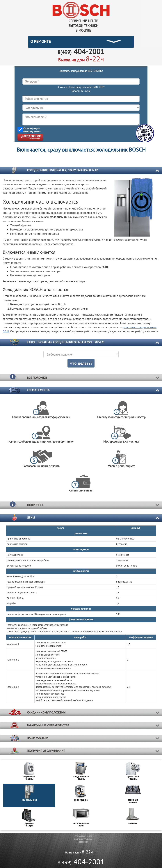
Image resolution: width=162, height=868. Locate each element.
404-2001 (81, 862)
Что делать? (81, 363)
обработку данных (32, 131)
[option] (29, 772)
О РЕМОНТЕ (41, 41)
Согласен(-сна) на (32, 130)
